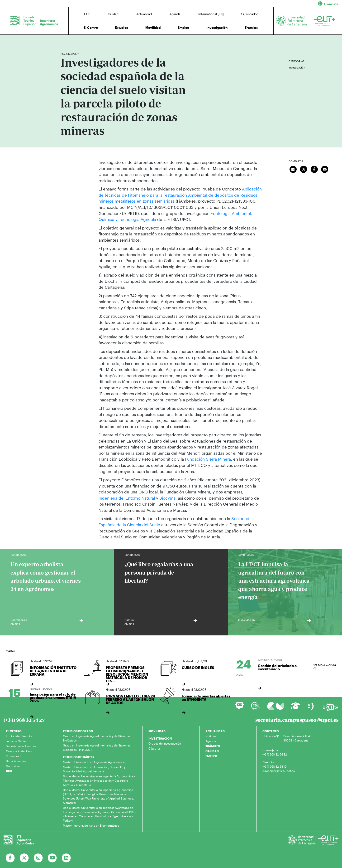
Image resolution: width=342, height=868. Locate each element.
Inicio (64, 40)
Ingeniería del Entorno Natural (127, 498)
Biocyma (167, 498)
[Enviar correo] (325, 169)
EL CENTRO (14, 731)
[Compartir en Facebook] (314, 169)
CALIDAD (212, 751)
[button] (258, 4)
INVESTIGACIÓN (160, 738)
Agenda (175, 14)
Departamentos (16, 761)
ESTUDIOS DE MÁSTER (79, 757)
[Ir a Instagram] (38, 858)
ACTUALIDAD (215, 731)
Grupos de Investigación (165, 743)
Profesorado (14, 756)
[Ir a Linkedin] (66, 858)
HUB (87, 14)
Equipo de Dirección (20, 736)
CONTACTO (271, 731)
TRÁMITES (213, 746)
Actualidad (144, 14)
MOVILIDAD (157, 731)
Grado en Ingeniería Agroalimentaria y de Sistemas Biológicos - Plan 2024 (97, 747)
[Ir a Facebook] (10, 858)
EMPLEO (211, 756)
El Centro (91, 28)
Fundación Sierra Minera (207, 459)
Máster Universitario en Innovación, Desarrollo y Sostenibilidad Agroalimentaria (94, 769)
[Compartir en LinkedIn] (293, 169)
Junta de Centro (17, 741)
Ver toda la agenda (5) (325, 666)
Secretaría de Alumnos (21, 746)
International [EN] (211, 14)
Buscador (250, 14)
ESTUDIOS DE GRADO (78, 731)
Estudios (121, 28)
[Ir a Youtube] (52, 858)
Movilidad (153, 28)
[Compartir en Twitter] (304, 169)
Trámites (252, 28)
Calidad (113, 14)
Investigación (217, 28)
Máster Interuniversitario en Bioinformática (91, 825)
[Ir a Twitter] (24, 858)
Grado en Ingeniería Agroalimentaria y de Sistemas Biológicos (97, 738)
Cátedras (154, 748)
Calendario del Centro (21, 751)
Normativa (13, 766)
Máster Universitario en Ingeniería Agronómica (94, 762)
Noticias (211, 736)
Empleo (183, 28)
